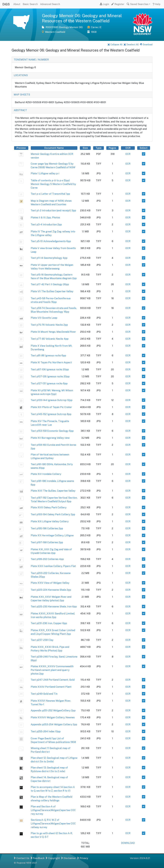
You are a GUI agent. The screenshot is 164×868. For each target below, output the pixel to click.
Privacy (83, 858)
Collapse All (115, 44)
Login (104, 4)
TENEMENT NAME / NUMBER (31, 60)
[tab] (82, 60)
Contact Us (22, 858)
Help (157, 4)
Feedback (38, 858)
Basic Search (30, 4)
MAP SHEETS (22, 95)
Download (146, 44)
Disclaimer (69, 858)
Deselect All (131, 44)
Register (118, 4)
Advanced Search (50, 4)
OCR (128, 154)
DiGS (6, 4)
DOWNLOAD (128, 843)
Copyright (53, 858)
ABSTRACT (20, 110)
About (17, 4)
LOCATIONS (21, 75)
